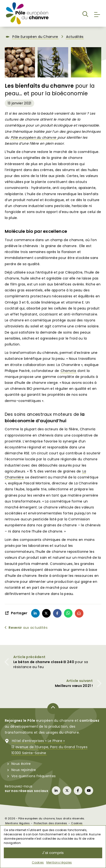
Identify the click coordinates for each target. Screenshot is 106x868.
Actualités (75, 40)
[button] (85, 15)
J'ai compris (53, 853)
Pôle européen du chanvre (34, 140)
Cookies (38, 862)
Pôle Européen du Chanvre (35, 40)
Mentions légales (59, 862)
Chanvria (68, 373)
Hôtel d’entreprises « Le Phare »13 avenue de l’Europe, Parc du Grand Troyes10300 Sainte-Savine (49, 750)
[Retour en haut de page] (53, 711)
